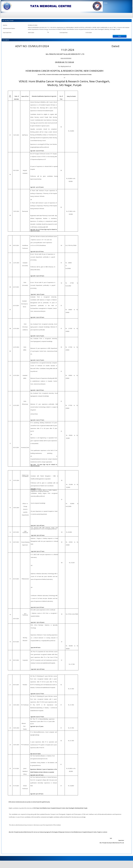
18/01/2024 (31, 33)
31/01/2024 (89, 33)
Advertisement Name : (9, 28)
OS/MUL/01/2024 (33, 25)
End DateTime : (64, 33)
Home (105, 3)
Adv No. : (5, 25)
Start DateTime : (7, 33)
